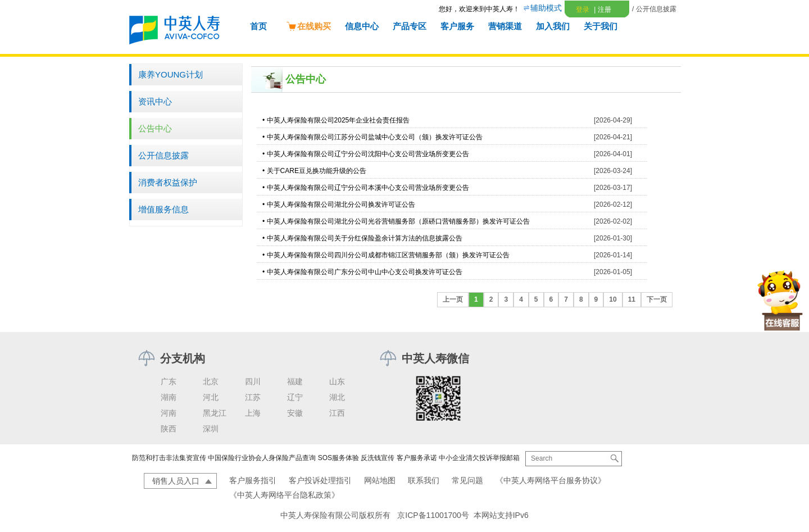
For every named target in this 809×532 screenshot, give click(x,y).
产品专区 (410, 26)
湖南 (169, 397)
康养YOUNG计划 (171, 74)
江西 (337, 413)
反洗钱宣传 (378, 458)
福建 (295, 381)
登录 (583, 10)
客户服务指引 (253, 480)
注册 (602, 10)
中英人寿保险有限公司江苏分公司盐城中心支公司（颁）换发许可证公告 (375, 137)
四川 (253, 381)
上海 (253, 413)
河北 (211, 397)
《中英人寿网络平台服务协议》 (551, 480)
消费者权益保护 (168, 182)
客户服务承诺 (417, 458)
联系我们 (424, 480)
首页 (258, 26)
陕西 (169, 429)
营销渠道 (505, 26)
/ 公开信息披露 (654, 9)
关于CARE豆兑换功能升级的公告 (317, 171)
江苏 (253, 397)
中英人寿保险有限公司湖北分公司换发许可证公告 (341, 204)
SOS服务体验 (338, 458)
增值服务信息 (163, 209)
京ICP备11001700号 (433, 515)
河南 (169, 413)
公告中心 (155, 128)
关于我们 (601, 26)
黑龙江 (215, 413)
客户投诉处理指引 (320, 480)
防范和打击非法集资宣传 (169, 458)
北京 (211, 381)
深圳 (211, 429)
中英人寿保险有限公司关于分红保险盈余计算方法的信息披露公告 (365, 238)
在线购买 (308, 26)
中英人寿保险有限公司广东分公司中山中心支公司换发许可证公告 (365, 272)
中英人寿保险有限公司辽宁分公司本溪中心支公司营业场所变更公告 (368, 188)
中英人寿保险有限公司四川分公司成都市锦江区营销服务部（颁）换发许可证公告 (388, 255)
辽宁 (295, 397)
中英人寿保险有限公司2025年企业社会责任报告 (338, 120)
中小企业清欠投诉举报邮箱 (479, 458)
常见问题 (467, 480)
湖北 (337, 397)
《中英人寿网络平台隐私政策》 (284, 495)
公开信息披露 (163, 155)
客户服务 (457, 26)
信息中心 (362, 26)
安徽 (295, 413)
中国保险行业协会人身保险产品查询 (262, 458)
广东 (169, 381)
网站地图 (380, 480)
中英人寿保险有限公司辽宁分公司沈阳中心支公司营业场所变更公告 (368, 154)
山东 (337, 381)
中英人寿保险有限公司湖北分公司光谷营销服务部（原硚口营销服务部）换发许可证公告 (398, 221)
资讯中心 (155, 101)
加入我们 (553, 26)
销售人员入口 (176, 481)
